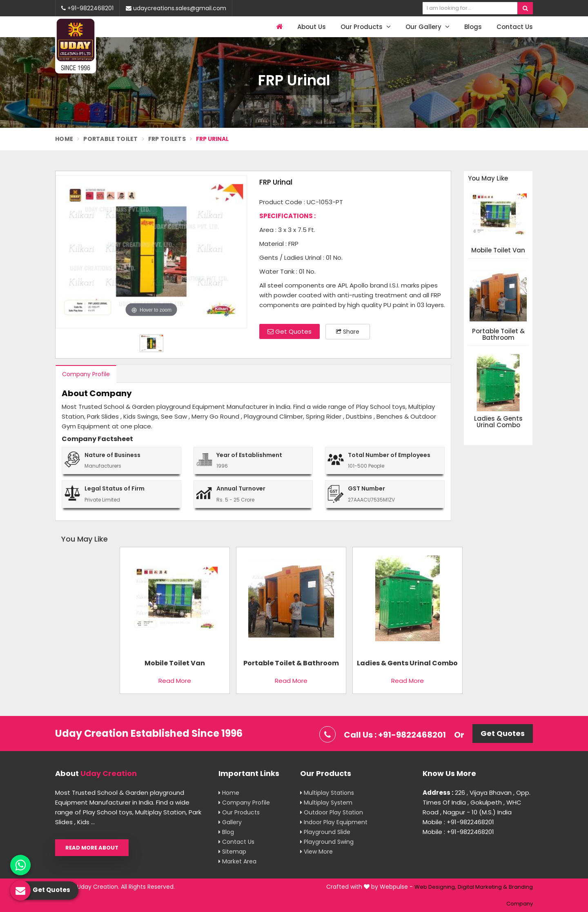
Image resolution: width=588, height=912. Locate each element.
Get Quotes (290, 331)
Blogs (473, 27)
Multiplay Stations (327, 793)
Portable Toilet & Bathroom (498, 335)
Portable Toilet (111, 139)
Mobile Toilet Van (498, 251)
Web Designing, (435, 887)
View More (316, 852)
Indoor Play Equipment (334, 822)
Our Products (366, 27)
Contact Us (515, 27)
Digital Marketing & (482, 887)
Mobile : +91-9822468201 (458, 822)
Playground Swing (327, 842)
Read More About (92, 848)
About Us (312, 27)
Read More (175, 681)
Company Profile (86, 374)
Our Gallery (428, 27)
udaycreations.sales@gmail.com (176, 8)
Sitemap (232, 852)
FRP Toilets (167, 139)
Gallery (230, 822)
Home (64, 139)
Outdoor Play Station (332, 812)
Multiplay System (326, 803)
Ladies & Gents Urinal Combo (498, 422)
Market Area (237, 861)
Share (348, 332)
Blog (226, 832)
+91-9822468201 (87, 8)
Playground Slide (325, 832)
